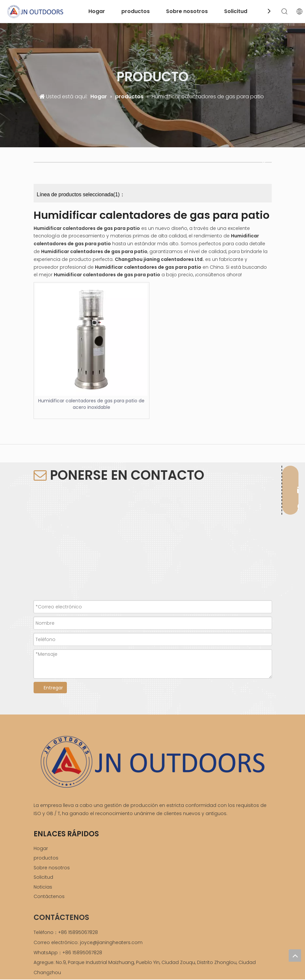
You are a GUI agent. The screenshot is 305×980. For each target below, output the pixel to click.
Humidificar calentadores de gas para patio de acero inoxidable (91, 404)
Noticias (43, 887)
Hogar (97, 11)
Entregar (53, 688)
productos (136, 11)
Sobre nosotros (187, 11)
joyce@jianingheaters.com (111, 942)
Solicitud (236, 11)
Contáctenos (49, 896)
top (295, 956)
